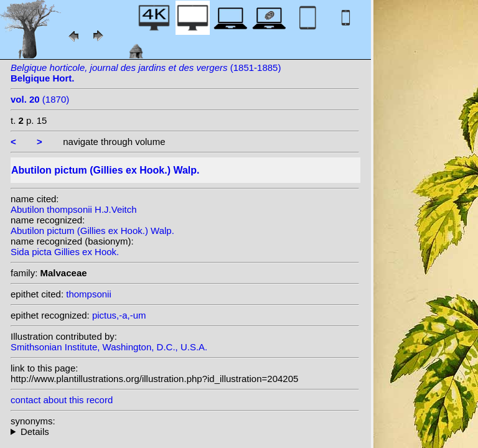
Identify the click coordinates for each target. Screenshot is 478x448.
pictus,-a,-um (119, 315)
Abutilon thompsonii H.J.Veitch (74, 209)
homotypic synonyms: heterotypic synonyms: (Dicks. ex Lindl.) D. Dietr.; (185, 432)
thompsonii (89, 294)
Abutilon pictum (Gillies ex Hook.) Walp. (92, 231)
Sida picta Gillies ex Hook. (65, 252)
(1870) (40, 99)
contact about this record (62, 400)
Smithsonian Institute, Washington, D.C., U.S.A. (109, 347)
